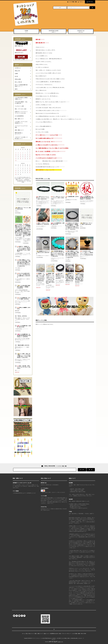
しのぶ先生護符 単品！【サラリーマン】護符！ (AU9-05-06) (24, 298)
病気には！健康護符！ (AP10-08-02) (24, 308)
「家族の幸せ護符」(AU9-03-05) (23, 345)
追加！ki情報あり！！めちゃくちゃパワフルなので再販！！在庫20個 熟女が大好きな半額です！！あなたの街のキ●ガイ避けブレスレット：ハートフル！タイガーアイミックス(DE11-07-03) (72, 254)
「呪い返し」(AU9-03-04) (22, 316)
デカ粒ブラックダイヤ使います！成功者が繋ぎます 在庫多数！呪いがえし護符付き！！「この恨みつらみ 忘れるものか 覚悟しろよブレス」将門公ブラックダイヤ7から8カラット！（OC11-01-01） (72, 226)
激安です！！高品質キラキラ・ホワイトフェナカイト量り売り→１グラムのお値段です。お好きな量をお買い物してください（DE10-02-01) (24, 249)
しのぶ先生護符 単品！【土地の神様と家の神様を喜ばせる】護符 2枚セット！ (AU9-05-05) (87, 198)
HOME (26, 31)
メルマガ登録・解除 (73, 2)
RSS (82, 634)
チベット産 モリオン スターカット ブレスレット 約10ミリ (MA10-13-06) (58, 198)
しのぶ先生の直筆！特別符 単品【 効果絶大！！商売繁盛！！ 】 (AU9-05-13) (24, 287)
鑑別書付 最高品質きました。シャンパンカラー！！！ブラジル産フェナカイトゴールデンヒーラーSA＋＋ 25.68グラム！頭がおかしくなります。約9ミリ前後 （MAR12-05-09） (50, 278)
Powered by (54, 642)
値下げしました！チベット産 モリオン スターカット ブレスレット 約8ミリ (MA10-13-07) (43, 198)
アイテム (90, 2)
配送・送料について (39, 634)
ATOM (85, 634)
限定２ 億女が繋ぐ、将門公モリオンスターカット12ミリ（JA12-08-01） (24, 367)
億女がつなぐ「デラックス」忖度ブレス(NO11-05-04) (86, 224)
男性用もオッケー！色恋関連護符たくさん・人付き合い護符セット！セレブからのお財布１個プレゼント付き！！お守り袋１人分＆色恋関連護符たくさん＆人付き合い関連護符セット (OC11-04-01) (27, 231)
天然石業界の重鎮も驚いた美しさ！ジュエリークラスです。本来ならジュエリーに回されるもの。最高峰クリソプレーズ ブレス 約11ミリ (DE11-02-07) (57, 254)
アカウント (82, 2)
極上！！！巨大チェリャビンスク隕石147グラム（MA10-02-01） (43, 224)
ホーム (23, 634)
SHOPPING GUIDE (54, 31)
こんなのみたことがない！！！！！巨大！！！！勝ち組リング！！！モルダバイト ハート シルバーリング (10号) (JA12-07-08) (87, 253)
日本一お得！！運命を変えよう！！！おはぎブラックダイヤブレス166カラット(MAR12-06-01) (60, 276)
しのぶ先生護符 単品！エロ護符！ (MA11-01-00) (58, 224)
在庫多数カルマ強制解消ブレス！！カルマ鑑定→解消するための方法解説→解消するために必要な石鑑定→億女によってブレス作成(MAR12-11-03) (70, 277)
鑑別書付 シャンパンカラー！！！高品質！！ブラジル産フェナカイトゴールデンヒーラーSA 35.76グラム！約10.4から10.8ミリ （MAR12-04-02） (40, 277)
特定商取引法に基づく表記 (56, 634)
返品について (46, 634)
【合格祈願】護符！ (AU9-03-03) (72, 197)
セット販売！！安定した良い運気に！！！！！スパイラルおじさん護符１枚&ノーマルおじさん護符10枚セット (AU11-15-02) (24, 356)
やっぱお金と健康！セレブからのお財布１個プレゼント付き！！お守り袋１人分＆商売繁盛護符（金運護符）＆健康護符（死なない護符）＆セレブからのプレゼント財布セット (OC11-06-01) (19, 230)
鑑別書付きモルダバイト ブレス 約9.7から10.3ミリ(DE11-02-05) (43, 252)
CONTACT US (81, 31)
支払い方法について (30, 634)
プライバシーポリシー (66, 634)
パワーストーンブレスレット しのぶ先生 (38, 638)
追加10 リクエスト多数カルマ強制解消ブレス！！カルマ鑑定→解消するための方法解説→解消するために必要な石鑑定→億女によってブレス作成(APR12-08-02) (79, 278)
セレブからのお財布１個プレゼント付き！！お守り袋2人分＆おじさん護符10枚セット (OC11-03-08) (24, 275)
